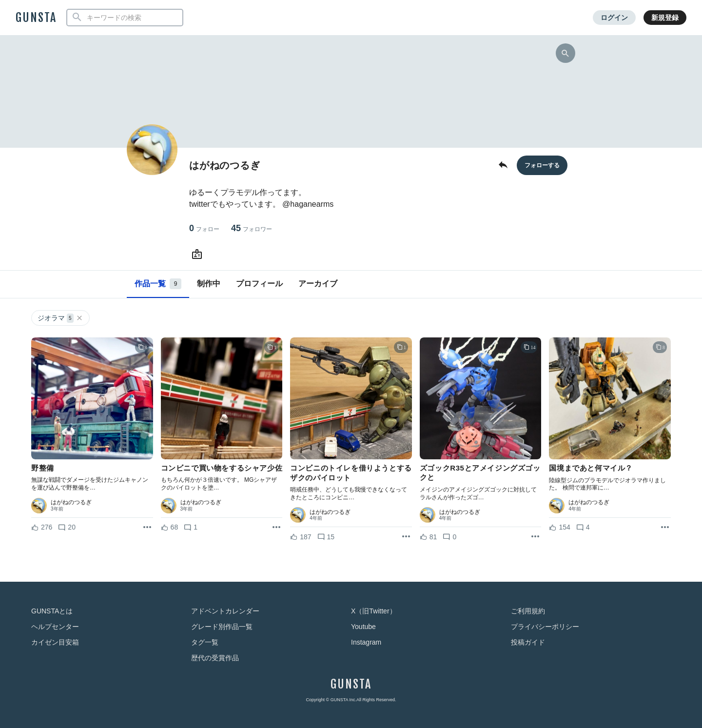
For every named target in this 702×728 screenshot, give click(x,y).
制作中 (209, 284)
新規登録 (665, 18)
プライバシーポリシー (545, 627)
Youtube (363, 627)
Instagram (366, 642)
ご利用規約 (528, 611)
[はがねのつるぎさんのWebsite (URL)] (199, 255)
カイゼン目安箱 (55, 642)
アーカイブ (318, 284)
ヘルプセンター (55, 627)
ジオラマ (60, 318)
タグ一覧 (205, 642)
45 (252, 228)
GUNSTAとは (52, 611)
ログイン (614, 18)
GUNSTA (36, 18)
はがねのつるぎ (71, 502)
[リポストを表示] (147, 528)
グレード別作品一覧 (222, 627)
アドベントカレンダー (225, 611)
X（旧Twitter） (374, 611)
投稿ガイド (528, 642)
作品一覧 (158, 284)
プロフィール (259, 284)
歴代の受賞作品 (215, 658)
